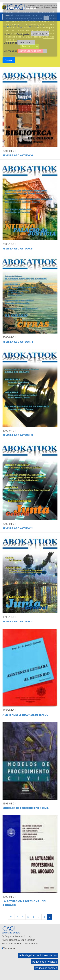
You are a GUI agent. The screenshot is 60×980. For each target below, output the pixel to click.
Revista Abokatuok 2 (18, 528)
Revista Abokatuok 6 (18, 155)
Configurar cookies (30, 51)
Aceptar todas (30, 46)
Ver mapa (9, 948)
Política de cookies (46, 968)
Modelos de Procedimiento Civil (26, 808)
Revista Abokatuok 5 (18, 249)
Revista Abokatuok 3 (18, 435)
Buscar (9, 60)
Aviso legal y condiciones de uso (38, 955)
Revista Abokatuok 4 (18, 342)
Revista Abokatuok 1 (18, 621)
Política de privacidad (45, 962)
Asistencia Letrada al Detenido (25, 715)
